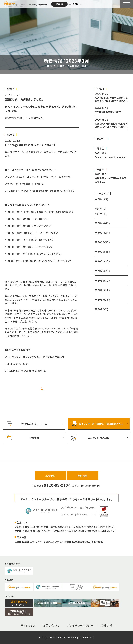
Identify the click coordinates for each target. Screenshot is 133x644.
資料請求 (83, 476)
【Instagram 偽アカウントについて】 (30, 145)
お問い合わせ (51, 625)
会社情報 (107, 625)
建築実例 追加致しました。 (24, 99)
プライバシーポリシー (80, 625)
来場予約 (50, 476)
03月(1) (102, 214)
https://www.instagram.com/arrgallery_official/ (43, 191)
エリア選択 (73, 4)
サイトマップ (28, 625)
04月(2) (102, 209)
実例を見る (37, 118)
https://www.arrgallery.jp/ (29, 371)
